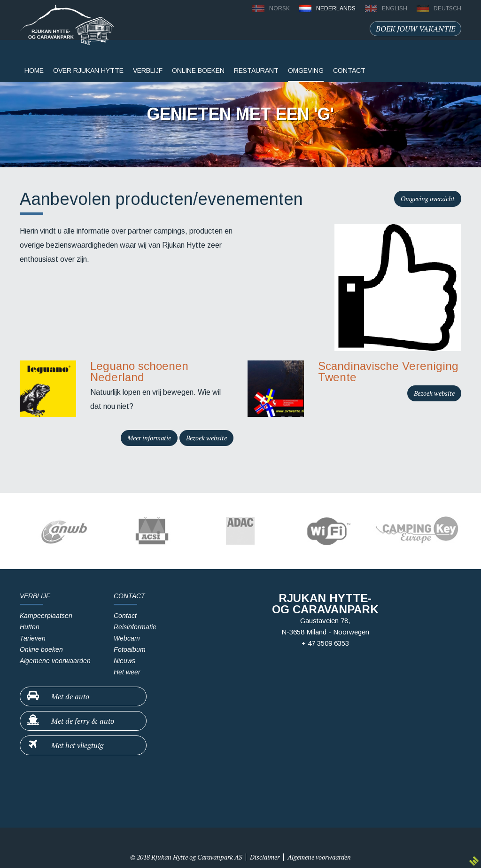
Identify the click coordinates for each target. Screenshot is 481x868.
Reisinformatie (135, 627)
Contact (125, 616)
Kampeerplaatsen (46, 616)
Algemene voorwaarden (55, 661)
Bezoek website (206, 438)
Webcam (127, 638)
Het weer (127, 672)
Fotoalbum (130, 649)
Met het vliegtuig (65, 745)
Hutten (30, 627)
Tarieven (33, 638)
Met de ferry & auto (70, 720)
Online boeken (198, 70)
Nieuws (124, 661)
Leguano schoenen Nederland (139, 371)
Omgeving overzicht (428, 199)
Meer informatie (149, 438)
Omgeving (306, 70)
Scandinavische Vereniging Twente (388, 371)
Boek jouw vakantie (415, 29)
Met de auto (58, 696)
